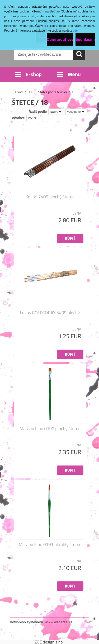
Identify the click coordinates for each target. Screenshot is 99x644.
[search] (79, 54)
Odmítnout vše (60, 39)
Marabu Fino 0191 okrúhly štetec (50, 545)
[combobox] (56, 112)
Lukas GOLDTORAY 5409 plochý (50, 313)
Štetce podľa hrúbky (53, 92)
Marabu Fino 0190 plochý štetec (50, 429)
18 (71, 92)
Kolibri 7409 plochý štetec (50, 197)
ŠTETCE (31, 92)
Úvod (19, 92)
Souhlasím (85, 39)
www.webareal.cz (59, 622)
